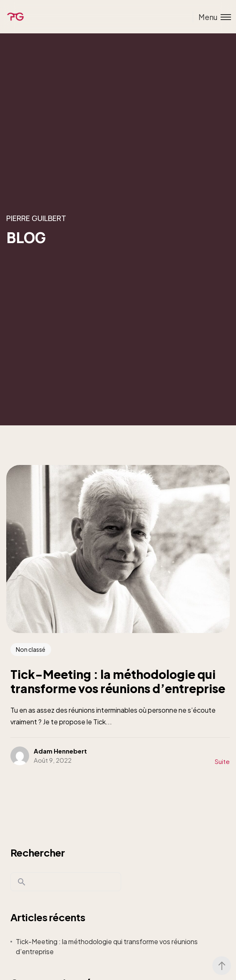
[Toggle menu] (212, 17)
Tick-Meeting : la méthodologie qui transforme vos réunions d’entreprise (107, 946)
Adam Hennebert (60, 751)
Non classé (31, 649)
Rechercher (38, 852)
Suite (222, 761)
